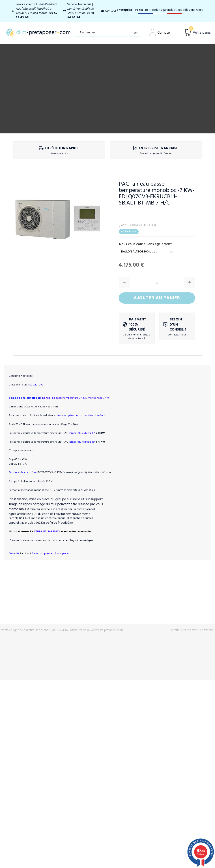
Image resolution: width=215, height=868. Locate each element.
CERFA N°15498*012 (62, 517)
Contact (111, 11)
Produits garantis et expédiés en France (160, 10)
